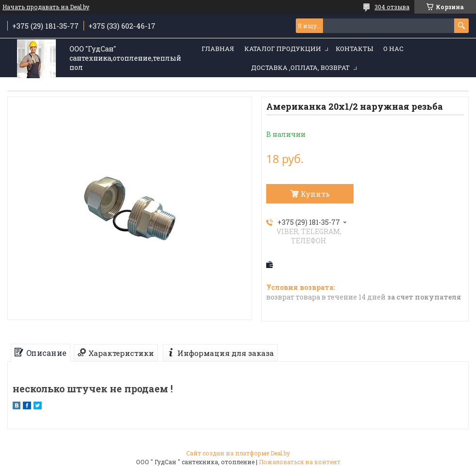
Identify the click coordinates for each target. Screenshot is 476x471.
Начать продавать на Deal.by (46, 7)
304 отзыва (392, 7)
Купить (315, 194)
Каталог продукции (283, 49)
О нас (393, 49)
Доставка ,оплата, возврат (300, 67)
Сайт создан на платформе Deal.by (238, 453)
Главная (218, 49)
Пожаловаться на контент (300, 462)
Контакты (354, 49)
